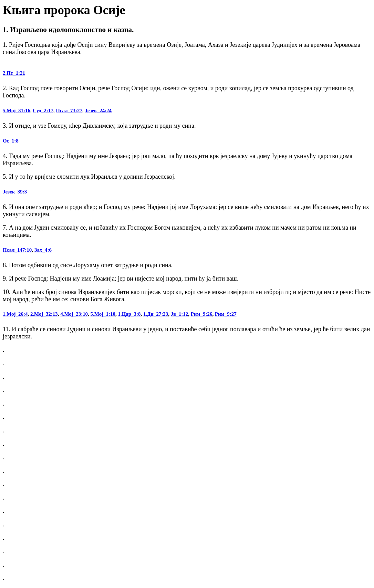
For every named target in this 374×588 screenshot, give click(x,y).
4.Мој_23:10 (74, 314)
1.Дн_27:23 (156, 314)
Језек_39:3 (15, 192)
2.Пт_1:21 (14, 73)
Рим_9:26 (202, 314)
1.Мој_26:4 (15, 314)
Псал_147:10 (17, 250)
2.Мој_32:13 (44, 314)
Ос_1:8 (11, 141)
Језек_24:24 (98, 111)
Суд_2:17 (43, 111)
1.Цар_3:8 (129, 314)
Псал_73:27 (69, 111)
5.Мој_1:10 (103, 314)
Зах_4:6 (43, 250)
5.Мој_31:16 (17, 111)
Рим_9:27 (226, 314)
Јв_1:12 (179, 314)
